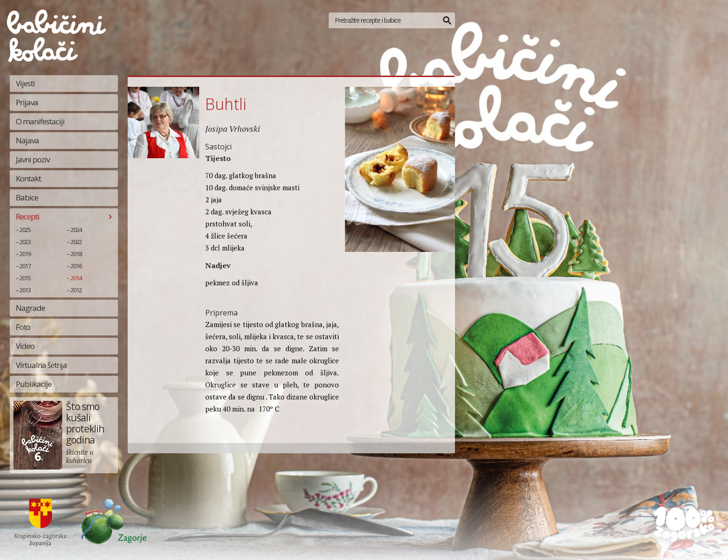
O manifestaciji (40, 121)
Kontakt (28, 178)
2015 (25, 278)
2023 (25, 242)
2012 (76, 290)
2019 (25, 254)
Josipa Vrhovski (233, 129)
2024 (76, 230)
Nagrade (30, 308)
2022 (76, 242)
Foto (23, 327)
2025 (25, 230)
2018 (76, 254)
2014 (76, 278)
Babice (27, 197)
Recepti (28, 216)
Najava (27, 140)
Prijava (27, 102)
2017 (25, 266)
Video (25, 346)
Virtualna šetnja (41, 365)
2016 (76, 266)
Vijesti (25, 83)
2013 (25, 290)
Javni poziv (33, 159)
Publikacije (34, 384)
